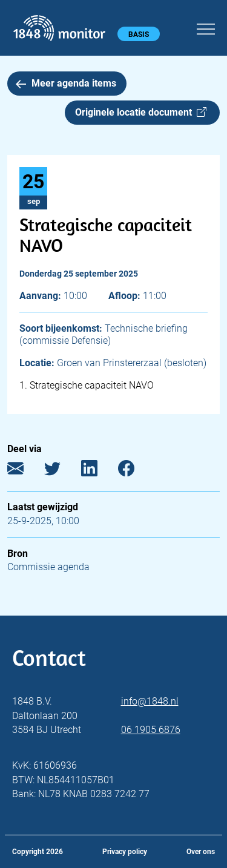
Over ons (201, 852)
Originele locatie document (141, 112)
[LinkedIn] (98, 471)
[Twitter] (61, 471)
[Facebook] (135, 471)
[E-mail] (25, 471)
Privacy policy (125, 852)
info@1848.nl (150, 701)
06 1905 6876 (151, 730)
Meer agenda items (66, 83)
